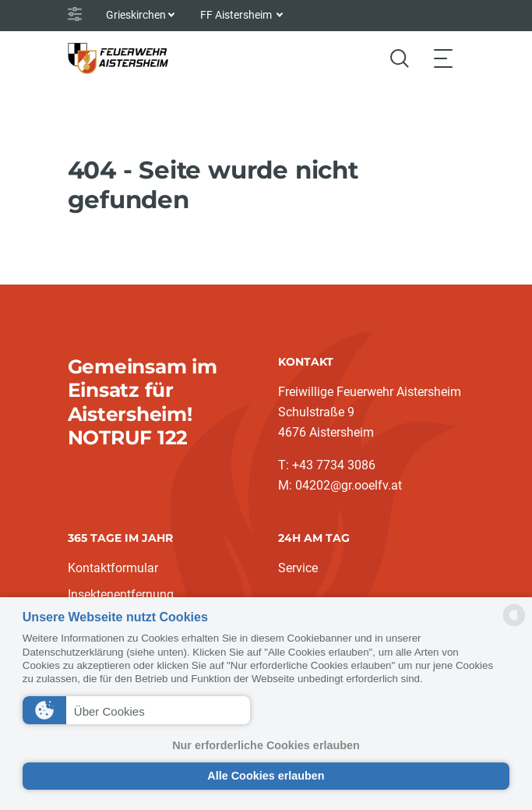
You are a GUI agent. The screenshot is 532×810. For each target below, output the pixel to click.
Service (298, 568)
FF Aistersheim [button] (237, 15)
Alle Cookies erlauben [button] (266, 776)
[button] (137, 710)
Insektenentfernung (121, 594)
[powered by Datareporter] (514, 625)
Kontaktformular (113, 568)
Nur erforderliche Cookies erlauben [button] (266, 745)
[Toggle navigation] (443, 58)
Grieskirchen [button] (136, 15)
